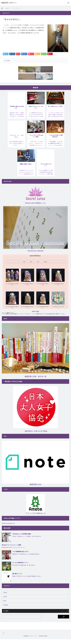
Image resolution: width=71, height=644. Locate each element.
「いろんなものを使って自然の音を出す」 (55, 141)
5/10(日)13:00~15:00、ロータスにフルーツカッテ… (14, 552)
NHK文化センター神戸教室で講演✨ (22, 539)
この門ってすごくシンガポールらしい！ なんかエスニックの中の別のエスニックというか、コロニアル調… (36, 149)
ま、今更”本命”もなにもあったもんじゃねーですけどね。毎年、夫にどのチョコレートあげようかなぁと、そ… (36, 120)
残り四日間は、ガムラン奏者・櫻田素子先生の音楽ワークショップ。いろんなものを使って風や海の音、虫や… (55, 149)
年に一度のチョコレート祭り (55, 111)
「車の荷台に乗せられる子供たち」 (16, 112)
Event (5, 606)
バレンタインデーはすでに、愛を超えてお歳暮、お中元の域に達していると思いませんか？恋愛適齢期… (55, 120)
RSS (4, 638)
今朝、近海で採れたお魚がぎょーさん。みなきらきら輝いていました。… (16, 148)
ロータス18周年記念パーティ (20, 567)
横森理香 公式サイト (34, 641)
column (8, 61)
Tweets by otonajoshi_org (8, 528)
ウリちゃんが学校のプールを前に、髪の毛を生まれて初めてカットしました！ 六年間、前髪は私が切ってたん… (46, 178)
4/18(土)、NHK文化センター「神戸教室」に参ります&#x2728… (27, 541)
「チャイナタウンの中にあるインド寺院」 (36, 141)
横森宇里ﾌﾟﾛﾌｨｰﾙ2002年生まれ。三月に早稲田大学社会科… (26, 559)
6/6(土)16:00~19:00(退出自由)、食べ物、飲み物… (24, 570)
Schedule (6, 610)
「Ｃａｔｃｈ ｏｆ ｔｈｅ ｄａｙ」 (17, 141)
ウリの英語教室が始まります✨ (21, 556)
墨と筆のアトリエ (17, 578)
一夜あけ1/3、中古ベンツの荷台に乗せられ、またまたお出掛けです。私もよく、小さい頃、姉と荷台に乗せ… (16, 120)
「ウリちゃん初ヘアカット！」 (46, 170)
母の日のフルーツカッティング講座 (11, 550)
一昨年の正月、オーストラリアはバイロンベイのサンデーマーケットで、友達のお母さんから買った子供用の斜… (26, 178)
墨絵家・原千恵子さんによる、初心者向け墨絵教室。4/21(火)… (27, 581)
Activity (5, 597)
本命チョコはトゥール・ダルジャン (36, 112)
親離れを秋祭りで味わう (26, 169)
